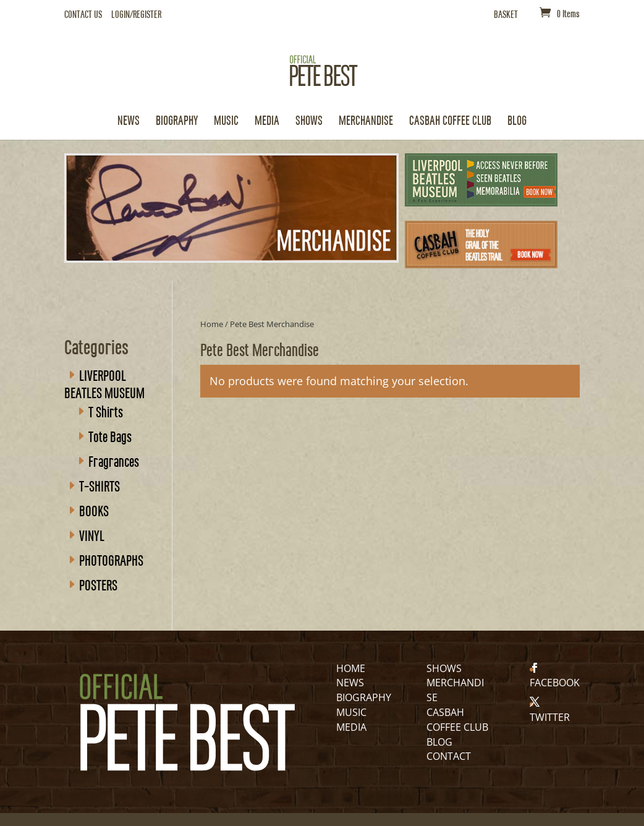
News (129, 121)
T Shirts (106, 411)
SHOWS (444, 668)
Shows (309, 121)
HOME (351, 668)
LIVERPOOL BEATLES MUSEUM (104, 383)
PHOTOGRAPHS (111, 560)
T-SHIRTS (100, 485)
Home (212, 324)
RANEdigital (259, 809)
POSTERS (98, 584)
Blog (517, 121)
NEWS (350, 683)
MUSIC (351, 712)
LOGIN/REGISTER (136, 15)
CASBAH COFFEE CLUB (450, 121)
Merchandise (366, 121)
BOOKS (94, 510)
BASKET (506, 15)
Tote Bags (110, 436)
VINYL (92, 535)
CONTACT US (83, 15)
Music (226, 121)
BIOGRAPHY (364, 697)
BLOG (439, 742)
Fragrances (114, 461)
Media (267, 121)
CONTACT (449, 756)
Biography (177, 121)
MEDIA (351, 727)
